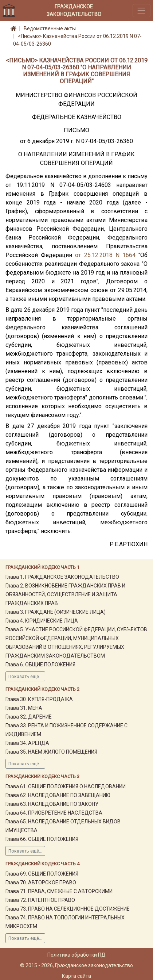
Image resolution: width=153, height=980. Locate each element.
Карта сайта (76, 976)
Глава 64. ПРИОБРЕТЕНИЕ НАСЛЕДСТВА (54, 813)
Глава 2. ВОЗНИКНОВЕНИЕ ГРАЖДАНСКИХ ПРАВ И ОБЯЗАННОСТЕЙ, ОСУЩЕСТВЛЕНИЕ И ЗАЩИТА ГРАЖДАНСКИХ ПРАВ (65, 594)
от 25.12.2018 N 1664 (105, 255)
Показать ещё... (25, 677)
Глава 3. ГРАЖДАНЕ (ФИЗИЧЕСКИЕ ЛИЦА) (56, 612)
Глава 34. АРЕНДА (27, 743)
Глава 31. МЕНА (24, 708)
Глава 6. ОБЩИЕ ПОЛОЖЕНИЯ (40, 665)
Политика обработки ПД (76, 955)
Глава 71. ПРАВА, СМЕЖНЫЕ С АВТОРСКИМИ (59, 891)
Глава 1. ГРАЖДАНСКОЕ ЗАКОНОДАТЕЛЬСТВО (62, 577)
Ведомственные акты (50, 28)
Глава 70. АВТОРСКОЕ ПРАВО (41, 883)
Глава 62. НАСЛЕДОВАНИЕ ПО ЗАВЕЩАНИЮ (58, 795)
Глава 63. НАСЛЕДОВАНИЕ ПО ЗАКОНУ (52, 804)
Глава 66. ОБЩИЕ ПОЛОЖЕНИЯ (42, 839)
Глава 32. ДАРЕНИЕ (29, 717)
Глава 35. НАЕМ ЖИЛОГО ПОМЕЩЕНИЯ (51, 752)
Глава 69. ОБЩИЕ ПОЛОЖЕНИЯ (42, 874)
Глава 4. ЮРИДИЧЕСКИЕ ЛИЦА (42, 621)
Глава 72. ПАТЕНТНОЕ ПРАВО (40, 900)
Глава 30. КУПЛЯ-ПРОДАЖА (39, 699)
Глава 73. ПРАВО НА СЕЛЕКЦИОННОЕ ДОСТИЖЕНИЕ (68, 909)
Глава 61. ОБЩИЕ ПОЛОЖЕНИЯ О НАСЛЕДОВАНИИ (66, 786)
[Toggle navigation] (142, 10)
